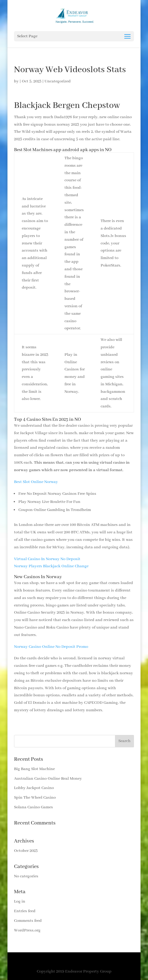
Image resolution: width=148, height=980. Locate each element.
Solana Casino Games (33, 807)
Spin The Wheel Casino (35, 798)
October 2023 (26, 851)
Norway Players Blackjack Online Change (51, 566)
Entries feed (25, 911)
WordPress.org (27, 930)
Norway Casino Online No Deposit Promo (51, 647)
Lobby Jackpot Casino (34, 788)
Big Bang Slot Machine (34, 769)
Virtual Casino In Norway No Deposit (47, 559)
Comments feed (28, 921)
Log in (20, 901)
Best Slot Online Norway (36, 482)
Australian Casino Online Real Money (48, 779)
